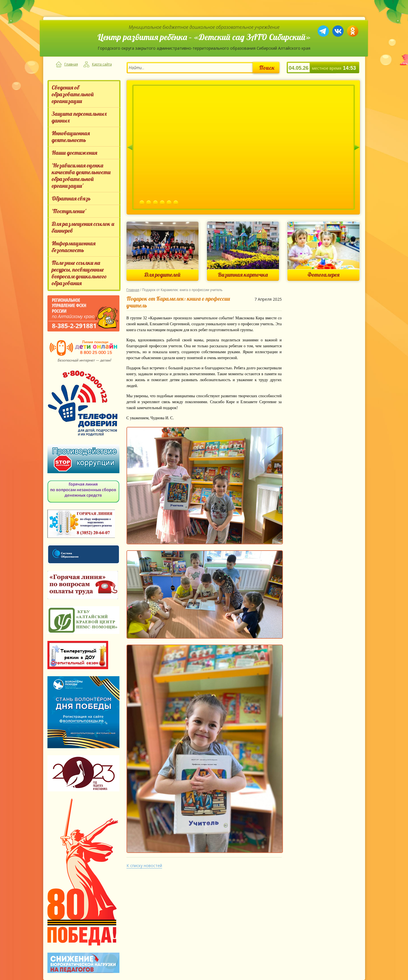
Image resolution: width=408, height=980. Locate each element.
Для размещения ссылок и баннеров (83, 227)
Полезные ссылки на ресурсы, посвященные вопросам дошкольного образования (79, 273)
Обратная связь (71, 198)
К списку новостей (144, 866)
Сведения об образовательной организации (73, 94)
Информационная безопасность (74, 247)
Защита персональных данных (79, 117)
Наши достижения (74, 153)
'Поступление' (69, 211)
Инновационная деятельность (71, 137)
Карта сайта (102, 64)
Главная (71, 64)
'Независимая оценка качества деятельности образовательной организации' (81, 175)
